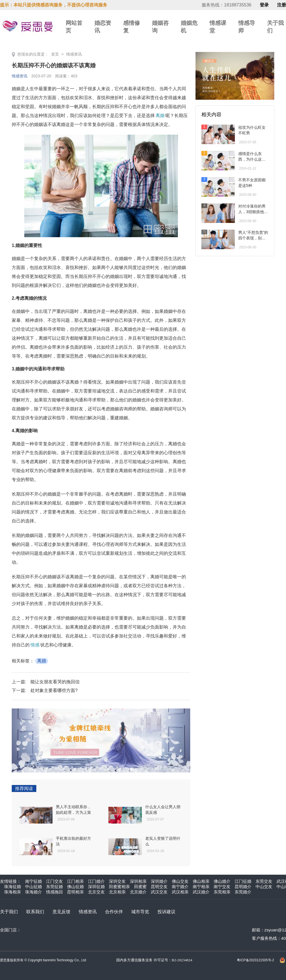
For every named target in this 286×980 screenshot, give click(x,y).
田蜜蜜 (140, 887)
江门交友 (54, 881)
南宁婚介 (180, 887)
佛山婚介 (222, 881)
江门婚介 (96, 881)
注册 (282, 5)
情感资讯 (74, 54)
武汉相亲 (180, 892)
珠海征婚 (13, 887)
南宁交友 (222, 887)
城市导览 (140, 912)
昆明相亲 (75, 892)
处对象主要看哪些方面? (54, 690)
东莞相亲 (222, 892)
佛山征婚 (75, 887)
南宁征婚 (34, 881)
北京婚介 (138, 892)
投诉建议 (166, 912)
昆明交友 (159, 887)
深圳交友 (117, 881)
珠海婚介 (34, 892)
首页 (55, 54)
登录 (264, 5)
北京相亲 (117, 892)
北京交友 (96, 892)
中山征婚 (34, 887)
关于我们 (9, 912)
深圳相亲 (138, 881)
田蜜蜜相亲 (119, 887)
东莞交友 (264, 881)
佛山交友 (180, 881)
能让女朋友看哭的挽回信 (55, 682)
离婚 (160, 116)
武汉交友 (159, 892)
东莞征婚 (54, 887)
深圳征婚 (96, 887)
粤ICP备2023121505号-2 (255, 960)
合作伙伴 (114, 912)
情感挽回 (54, 892)
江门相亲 (75, 881)
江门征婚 (243, 881)
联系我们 (35, 912)
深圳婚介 (159, 881)
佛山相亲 (201, 881)
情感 (35, 645)
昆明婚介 (243, 887)
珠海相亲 (13, 892)
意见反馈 (61, 912)
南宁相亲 (201, 887)
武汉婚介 (201, 892)
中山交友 (264, 887)
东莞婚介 (243, 892)
